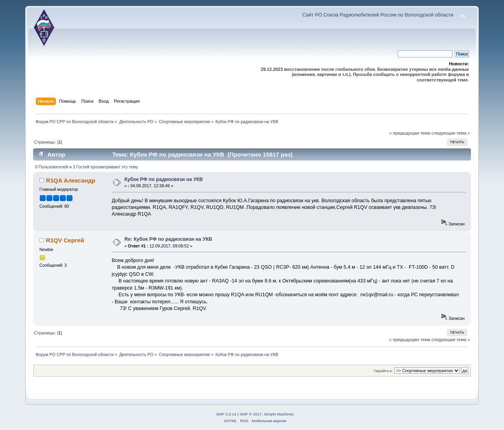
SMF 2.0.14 (226, 414)
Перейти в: (383, 371)
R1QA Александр (71, 180)
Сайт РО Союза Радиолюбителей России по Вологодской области (378, 15)
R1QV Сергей (65, 240)
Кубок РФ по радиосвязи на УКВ (164, 179)
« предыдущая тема (409, 133)
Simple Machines (279, 414)
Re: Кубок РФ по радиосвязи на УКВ (168, 239)
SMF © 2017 (251, 414)
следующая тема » (451, 133)
